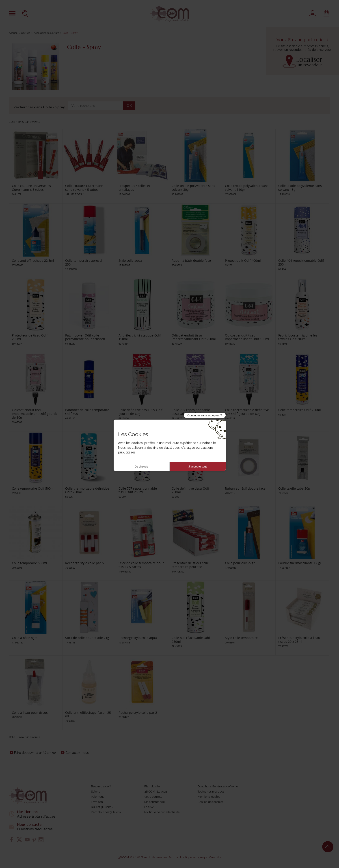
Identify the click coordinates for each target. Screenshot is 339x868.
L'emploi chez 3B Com (106, 812)
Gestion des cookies (211, 802)
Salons (95, 792)
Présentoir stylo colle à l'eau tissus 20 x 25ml (299, 640)
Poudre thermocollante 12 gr (300, 563)
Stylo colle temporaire (241, 638)
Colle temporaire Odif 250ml (300, 410)
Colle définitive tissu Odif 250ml (190, 490)
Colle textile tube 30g (294, 488)
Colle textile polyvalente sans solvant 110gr (247, 188)
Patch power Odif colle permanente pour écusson (85, 337)
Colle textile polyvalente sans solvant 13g (300, 188)
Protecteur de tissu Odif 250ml (30, 337)
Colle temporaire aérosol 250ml (84, 262)
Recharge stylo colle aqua (138, 638)
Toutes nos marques (211, 792)
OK (129, 106)
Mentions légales (209, 797)
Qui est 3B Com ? (102, 807)
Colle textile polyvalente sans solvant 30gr (193, 188)
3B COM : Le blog (156, 792)
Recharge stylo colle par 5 (84, 563)
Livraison (97, 802)
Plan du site (152, 786)
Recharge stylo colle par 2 (138, 713)
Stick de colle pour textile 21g (87, 638)
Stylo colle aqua (130, 260)
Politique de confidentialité (162, 812)
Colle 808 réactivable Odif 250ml (191, 640)
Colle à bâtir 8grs (25, 638)
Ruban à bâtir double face (191, 260)
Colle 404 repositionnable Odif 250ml (301, 262)
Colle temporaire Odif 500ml (33, 488)
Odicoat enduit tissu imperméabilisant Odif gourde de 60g (35, 414)
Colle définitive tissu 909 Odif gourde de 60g (140, 412)
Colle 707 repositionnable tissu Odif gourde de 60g (191, 412)
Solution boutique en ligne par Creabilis (195, 857)
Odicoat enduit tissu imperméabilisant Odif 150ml (247, 337)
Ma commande (154, 802)
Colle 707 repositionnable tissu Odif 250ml (138, 490)
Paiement (97, 797)
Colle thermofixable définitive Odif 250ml (87, 490)
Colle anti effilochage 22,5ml (33, 260)
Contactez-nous (77, 753)
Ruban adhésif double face (245, 488)
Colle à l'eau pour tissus (30, 713)
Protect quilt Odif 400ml (243, 260)
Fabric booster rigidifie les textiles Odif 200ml (298, 337)
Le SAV (149, 807)
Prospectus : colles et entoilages (134, 188)
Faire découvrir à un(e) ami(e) (35, 753)
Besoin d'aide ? (101, 786)
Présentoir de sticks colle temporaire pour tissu (190, 565)
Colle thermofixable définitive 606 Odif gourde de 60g (247, 412)
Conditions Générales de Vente (218, 786)
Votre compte (153, 797)
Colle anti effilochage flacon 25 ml (88, 714)
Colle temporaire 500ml (29, 563)
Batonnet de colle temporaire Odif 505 (87, 412)
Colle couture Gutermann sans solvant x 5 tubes (84, 188)
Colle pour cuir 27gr (240, 563)
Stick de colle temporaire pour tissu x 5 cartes (141, 565)
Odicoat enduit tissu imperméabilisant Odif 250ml (194, 337)
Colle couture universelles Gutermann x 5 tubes (31, 188)
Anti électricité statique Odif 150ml (140, 337)
